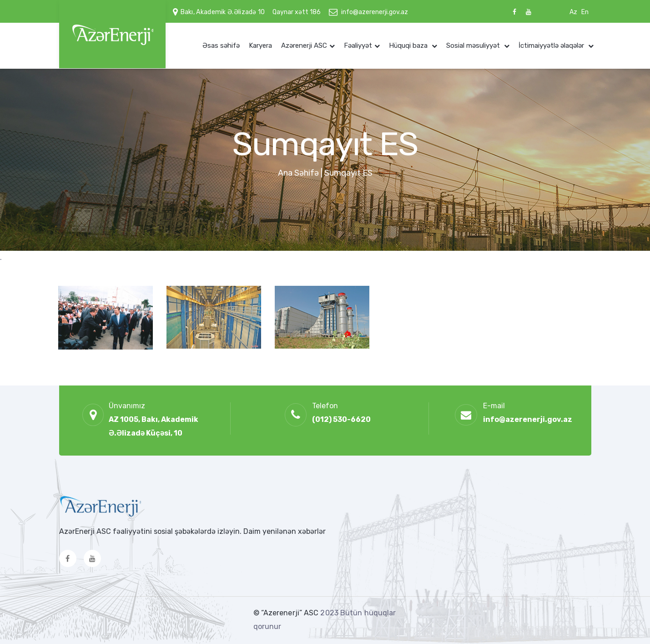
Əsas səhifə (221, 46)
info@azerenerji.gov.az (375, 12)
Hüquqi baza (409, 46)
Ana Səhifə (298, 173)
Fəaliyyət (358, 46)
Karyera (260, 46)
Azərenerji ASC (304, 46)
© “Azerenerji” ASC (287, 613)
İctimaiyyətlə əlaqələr (552, 46)
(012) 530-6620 (341, 419)
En (585, 12)
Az (573, 12)
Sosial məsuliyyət (474, 46)
